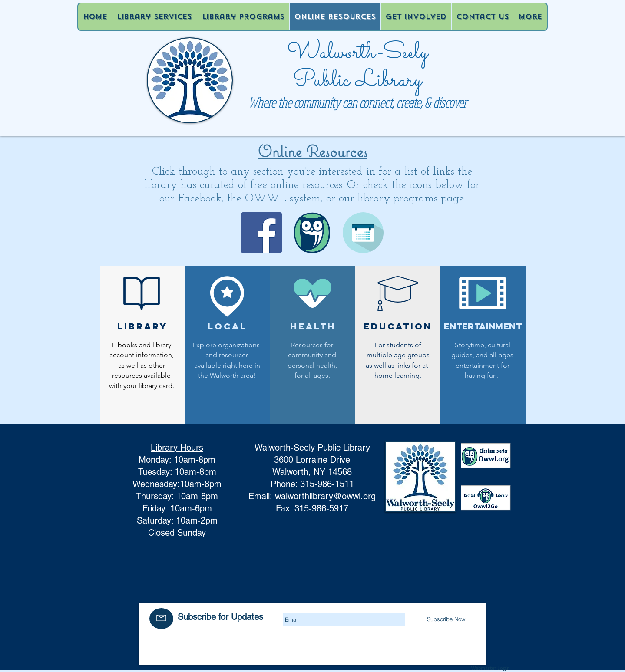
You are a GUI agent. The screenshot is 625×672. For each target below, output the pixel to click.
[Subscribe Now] (446, 619)
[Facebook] (261, 233)
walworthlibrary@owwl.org (325, 496)
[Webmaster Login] (491, 668)
